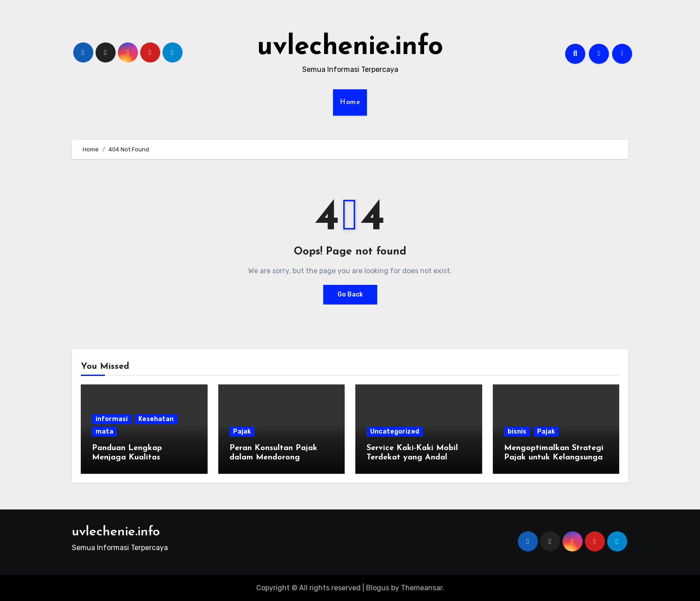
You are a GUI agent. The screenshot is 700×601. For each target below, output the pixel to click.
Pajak (242, 432)
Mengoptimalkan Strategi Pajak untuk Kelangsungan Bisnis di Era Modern (556, 458)
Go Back (350, 294)
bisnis (517, 432)
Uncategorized (395, 432)
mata (104, 432)
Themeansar (422, 588)
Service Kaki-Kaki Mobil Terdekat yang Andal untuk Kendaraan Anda (412, 458)
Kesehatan (156, 419)
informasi (112, 419)
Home (350, 102)
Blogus (378, 588)
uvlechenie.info (350, 47)
